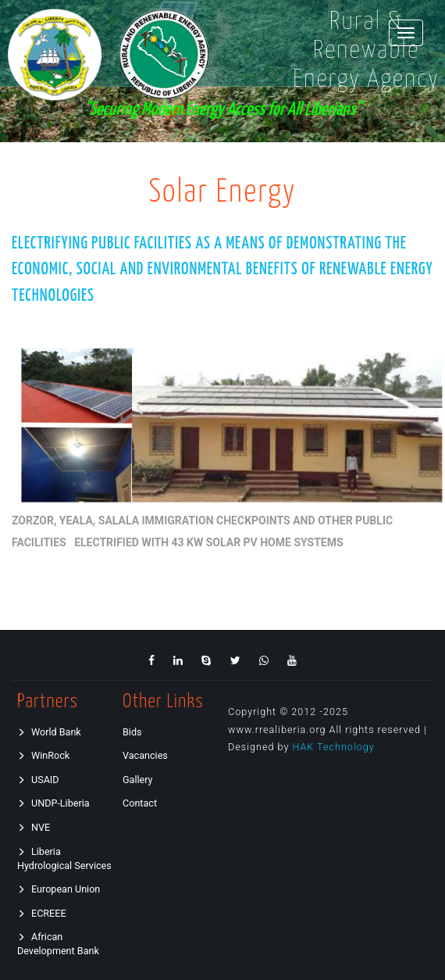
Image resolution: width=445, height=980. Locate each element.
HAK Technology (333, 747)
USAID (38, 780)
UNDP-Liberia (53, 803)
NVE (34, 827)
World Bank (49, 732)
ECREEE (42, 913)
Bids (132, 732)
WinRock (43, 755)
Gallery (138, 780)
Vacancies (145, 755)
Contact (140, 803)
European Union (59, 889)
